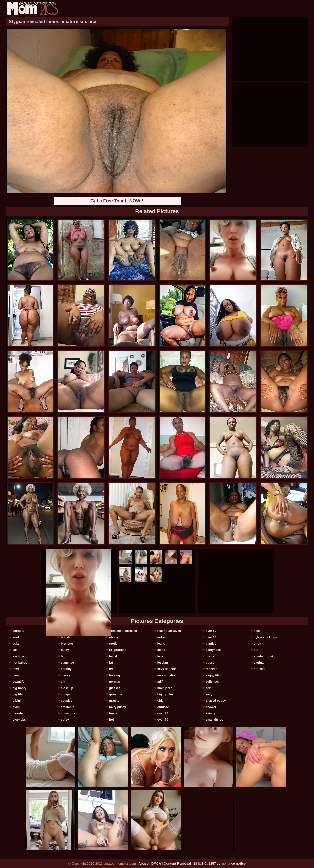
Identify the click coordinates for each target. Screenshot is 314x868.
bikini (17, 701)
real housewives (169, 631)
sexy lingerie (167, 669)
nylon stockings (265, 637)
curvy (65, 720)
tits (256, 650)
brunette (67, 644)
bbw (16, 669)
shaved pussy (216, 701)
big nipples (165, 694)
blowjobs (19, 720)
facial (113, 656)
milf (160, 682)
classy (66, 675)
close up (67, 688)
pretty (210, 656)
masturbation (167, 675)
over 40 (163, 720)
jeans (161, 644)
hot (111, 720)
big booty (20, 688)
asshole (18, 656)
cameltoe (67, 663)
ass (15, 650)
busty (65, 650)
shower (211, 707)
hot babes (20, 663)
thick (257, 644)
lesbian (163, 663)
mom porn (165, 688)
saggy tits (213, 675)
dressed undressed (123, 631)
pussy (210, 663)
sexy (209, 694)
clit (63, 682)
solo (257, 631)
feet (112, 669)
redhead (211, 669)
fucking (114, 675)
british (66, 637)
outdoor (163, 707)
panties (211, 644)
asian (17, 644)
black (17, 707)
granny (114, 701)
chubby (66, 669)
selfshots (212, 682)
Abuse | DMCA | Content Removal (165, 864)
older (161, 701)
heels (113, 713)
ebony (113, 637)
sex (208, 688)
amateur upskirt (265, 656)
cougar (66, 694)
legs (160, 656)
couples (67, 701)
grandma (115, 694)
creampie (68, 707)
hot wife (260, 669)
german (114, 682)
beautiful (19, 682)
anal (16, 637)
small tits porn (216, 720)
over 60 (211, 637)
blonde (18, 713)
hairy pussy (117, 707)
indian (162, 637)
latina (161, 650)
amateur (19, 631)
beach (17, 675)
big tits (18, 694)
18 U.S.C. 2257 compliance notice (219, 864)
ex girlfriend (118, 650)
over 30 (163, 713)
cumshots (68, 713)
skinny (210, 713)
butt (64, 656)
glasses (115, 688)
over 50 (211, 631)
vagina (259, 663)
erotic (113, 644)
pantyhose (213, 650)
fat (111, 663)
